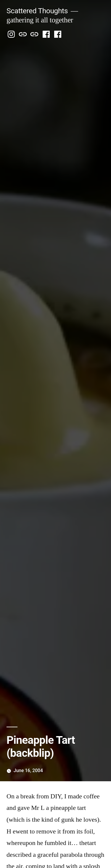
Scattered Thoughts (37, 11)
